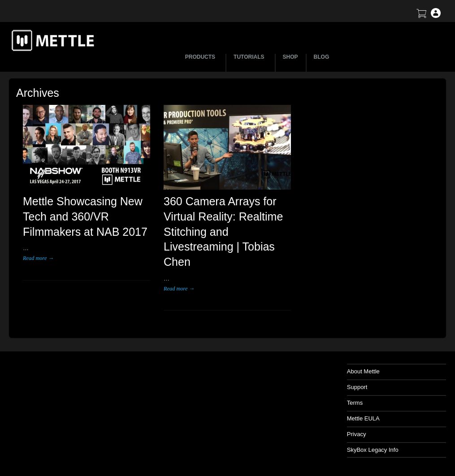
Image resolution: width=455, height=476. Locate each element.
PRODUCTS (201, 57)
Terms (355, 403)
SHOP (290, 57)
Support (357, 387)
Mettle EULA (363, 418)
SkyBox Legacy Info (373, 450)
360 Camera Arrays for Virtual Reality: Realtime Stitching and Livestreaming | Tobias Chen (223, 232)
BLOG (322, 57)
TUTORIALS (250, 57)
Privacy (357, 434)
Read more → (38, 258)
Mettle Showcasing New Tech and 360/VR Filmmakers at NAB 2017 (85, 216)
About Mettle (363, 371)
